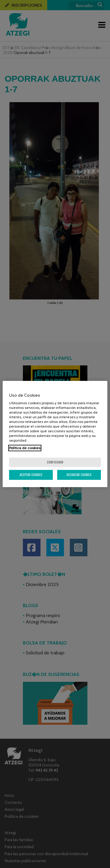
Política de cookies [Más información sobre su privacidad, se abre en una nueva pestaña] (25, 448)
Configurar (55, 462)
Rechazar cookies (79, 475)
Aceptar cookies (31, 475)
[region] (55, 434)
